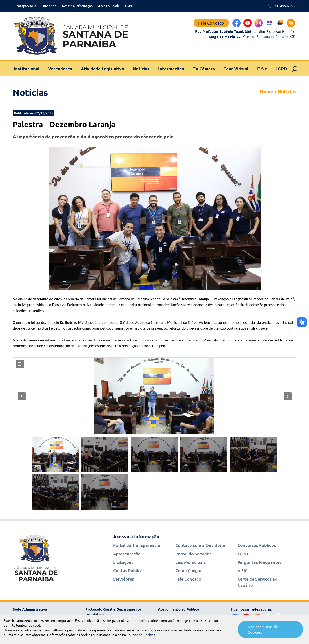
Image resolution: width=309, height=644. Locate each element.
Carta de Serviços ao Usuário (257, 582)
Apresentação (127, 554)
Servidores (124, 579)
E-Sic (262, 69)
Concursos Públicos (257, 545)
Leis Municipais (190, 562)
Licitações (123, 562)
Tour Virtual (236, 69)
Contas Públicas (129, 570)
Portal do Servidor (193, 554)
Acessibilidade (109, 6)
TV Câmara (204, 69)
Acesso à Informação (77, 6)
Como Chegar (189, 570)
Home (267, 91)
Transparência (26, 6)
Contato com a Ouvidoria (200, 545)
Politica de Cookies (141, 635)
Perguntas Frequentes (260, 562)
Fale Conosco (211, 23)
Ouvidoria (49, 6)
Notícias (141, 69)
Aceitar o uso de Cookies (263, 629)
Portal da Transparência (137, 545)
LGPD (129, 6)
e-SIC (243, 570)
